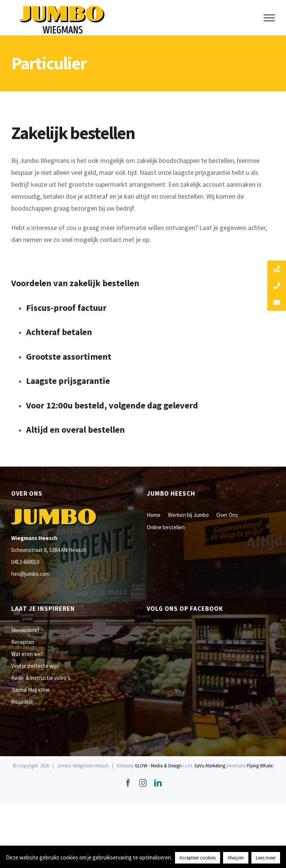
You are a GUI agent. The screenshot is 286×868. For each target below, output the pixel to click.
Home (154, 515)
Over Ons (227, 515)
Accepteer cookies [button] (198, 858)
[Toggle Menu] (269, 18)
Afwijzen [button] (236, 858)
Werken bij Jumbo (188, 515)
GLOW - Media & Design (158, 766)
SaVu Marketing (210, 766)
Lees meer (266, 858)
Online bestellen (166, 527)
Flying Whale (260, 766)
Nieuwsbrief (26, 630)
